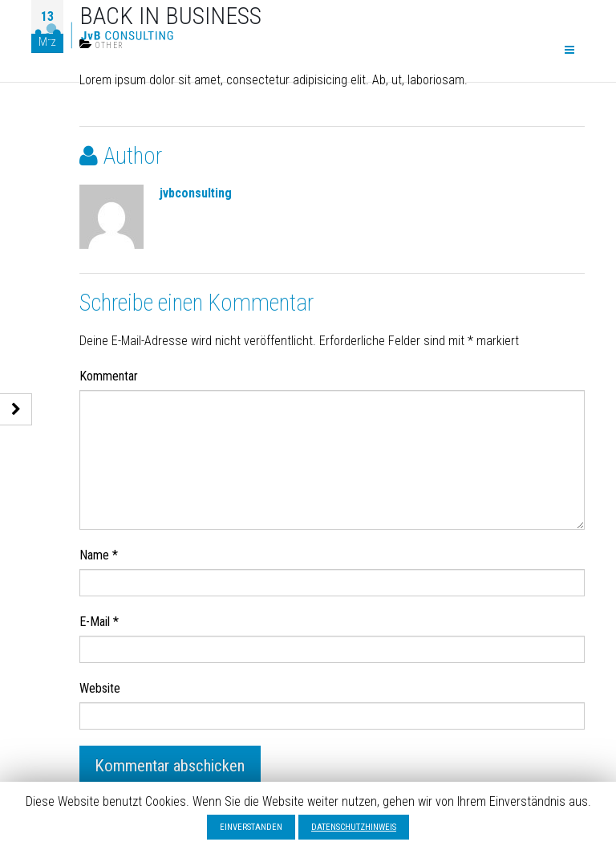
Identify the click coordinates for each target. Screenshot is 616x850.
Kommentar (109, 376)
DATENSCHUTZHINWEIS (354, 827)
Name (99, 555)
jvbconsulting (196, 193)
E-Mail (99, 622)
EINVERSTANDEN (251, 827)
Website (100, 688)
